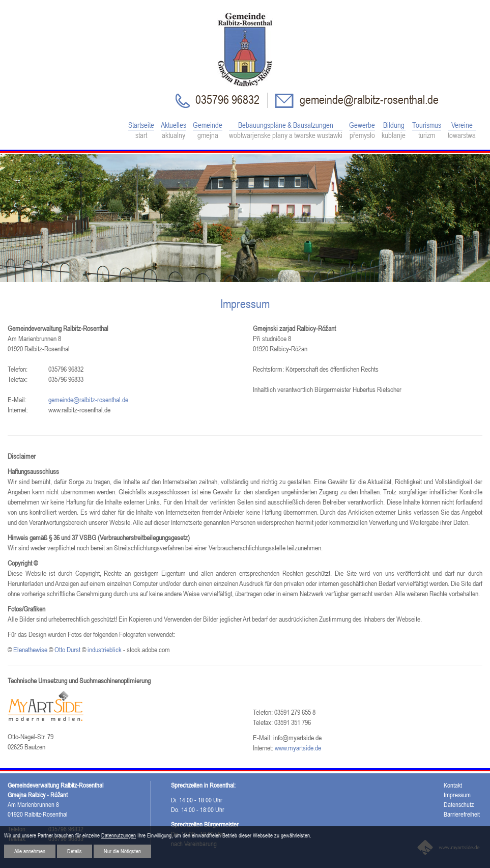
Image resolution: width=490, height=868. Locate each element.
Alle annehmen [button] (30, 851)
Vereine (462, 131)
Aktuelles (174, 131)
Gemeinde (208, 131)
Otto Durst (67, 650)
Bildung (394, 131)
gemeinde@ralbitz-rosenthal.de (368, 100)
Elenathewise (30, 650)
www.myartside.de (298, 748)
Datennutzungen (119, 835)
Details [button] (75, 851)
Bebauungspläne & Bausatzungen (286, 131)
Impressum (457, 795)
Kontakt (453, 785)
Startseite (141, 131)
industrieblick (105, 650)
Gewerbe (362, 131)
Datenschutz (459, 805)
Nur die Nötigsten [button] (122, 851)
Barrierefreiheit (462, 814)
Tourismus (427, 131)
